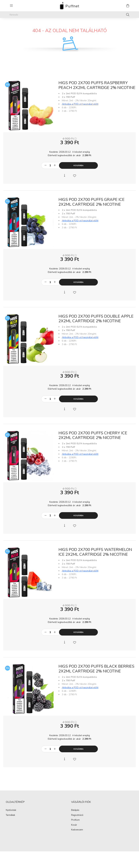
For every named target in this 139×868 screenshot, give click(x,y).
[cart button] (128, 6)
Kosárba (78, 165)
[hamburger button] (11, 6)
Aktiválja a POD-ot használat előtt (80, 104)
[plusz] (55, 165)
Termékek (10, 815)
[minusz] (45, 165)
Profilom (75, 820)
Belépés (75, 810)
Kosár (74, 825)
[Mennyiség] (50, 165)
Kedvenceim (77, 830)
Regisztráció (77, 815)
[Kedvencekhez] (74, 175)
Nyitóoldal (11, 810)
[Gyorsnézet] (64, 175)
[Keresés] (69, 15)
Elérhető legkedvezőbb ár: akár (69, 155)
